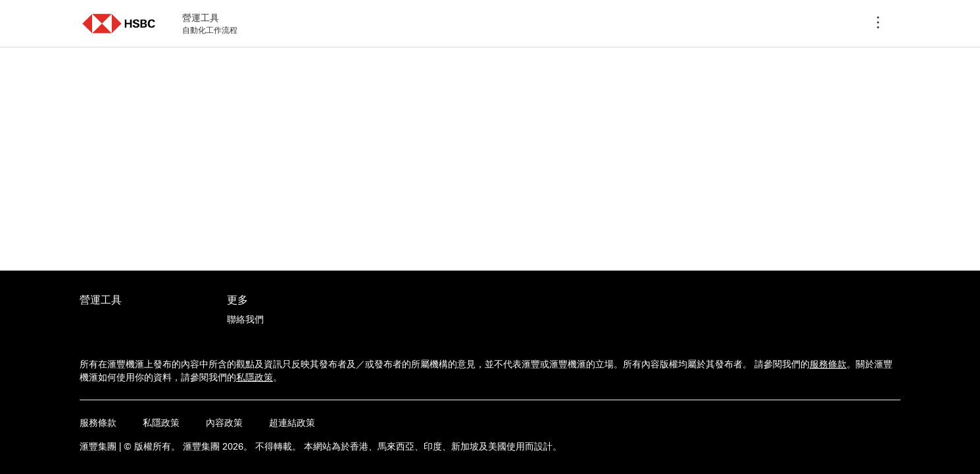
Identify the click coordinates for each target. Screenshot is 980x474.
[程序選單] (878, 24)
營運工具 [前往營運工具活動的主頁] (101, 300)
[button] (119, 23)
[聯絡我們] (245, 319)
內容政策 (224, 423)
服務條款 (828, 364)
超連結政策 (292, 423)
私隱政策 (255, 377)
